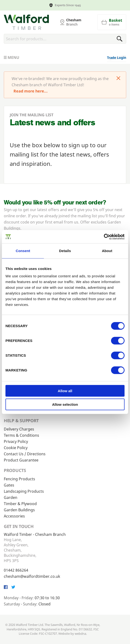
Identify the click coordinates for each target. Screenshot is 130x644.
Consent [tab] (23, 251)
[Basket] (112, 22)
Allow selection (65, 404)
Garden (11, 497)
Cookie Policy (16, 448)
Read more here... (31, 91)
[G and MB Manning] (26, 22)
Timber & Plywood (20, 504)
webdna (80, 634)
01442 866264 (16, 570)
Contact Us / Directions (25, 454)
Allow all (65, 391)
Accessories (14, 516)
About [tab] (107, 251)
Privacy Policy (16, 441)
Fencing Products (19, 479)
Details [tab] (65, 251)
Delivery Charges (19, 429)
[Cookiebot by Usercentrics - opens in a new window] (104, 237)
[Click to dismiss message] (118, 79)
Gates (9, 485)
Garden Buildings (19, 510)
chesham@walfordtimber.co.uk (32, 576)
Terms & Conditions (21, 435)
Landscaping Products (24, 491)
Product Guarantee (21, 460)
